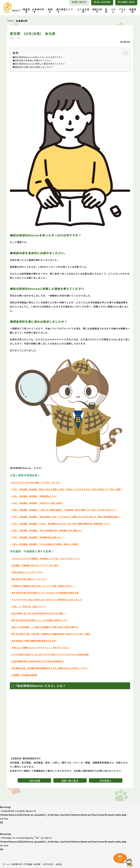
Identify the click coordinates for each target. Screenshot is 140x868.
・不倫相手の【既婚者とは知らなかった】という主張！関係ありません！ (42, 586)
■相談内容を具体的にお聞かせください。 (33, 60)
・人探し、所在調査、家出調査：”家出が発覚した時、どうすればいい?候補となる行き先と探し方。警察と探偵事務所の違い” (65, 517)
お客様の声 (16, 864)
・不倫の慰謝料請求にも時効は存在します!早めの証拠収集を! (37, 661)
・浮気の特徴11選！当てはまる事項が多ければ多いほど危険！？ (38, 613)
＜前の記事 (34, 780)
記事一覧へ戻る (70, 780)
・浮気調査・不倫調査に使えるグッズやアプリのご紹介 (34, 565)
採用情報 (133, 10)
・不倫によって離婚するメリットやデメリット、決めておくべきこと (40, 648)
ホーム (6, 864)
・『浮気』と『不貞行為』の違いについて (28, 607)
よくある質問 (83, 10)
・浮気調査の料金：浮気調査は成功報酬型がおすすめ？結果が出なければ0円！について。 (49, 668)
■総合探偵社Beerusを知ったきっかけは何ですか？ (38, 57)
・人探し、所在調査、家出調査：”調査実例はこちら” (34, 496)
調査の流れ (97, 10)
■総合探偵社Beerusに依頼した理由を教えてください (39, 64)
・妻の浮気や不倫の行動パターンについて (28, 579)
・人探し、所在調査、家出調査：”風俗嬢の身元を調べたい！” (37, 537)
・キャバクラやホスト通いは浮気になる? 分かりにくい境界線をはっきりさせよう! (46, 600)
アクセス (122, 10)
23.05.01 (125, 42)
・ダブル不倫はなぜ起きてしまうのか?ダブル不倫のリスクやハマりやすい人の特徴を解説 (49, 654)
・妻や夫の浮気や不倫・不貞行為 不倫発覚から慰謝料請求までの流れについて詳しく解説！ (51, 634)
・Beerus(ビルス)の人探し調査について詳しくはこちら (35, 483)
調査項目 (26, 10)
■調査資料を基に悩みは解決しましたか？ (33, 67)
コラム (113, 10)
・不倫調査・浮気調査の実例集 (24, 675)
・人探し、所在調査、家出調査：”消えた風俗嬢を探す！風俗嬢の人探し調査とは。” (47, 530)
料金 (106, 10)
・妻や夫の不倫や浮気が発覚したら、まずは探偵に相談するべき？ (39, 620)
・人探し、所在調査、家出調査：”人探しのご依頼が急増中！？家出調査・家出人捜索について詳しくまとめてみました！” (64, 510)
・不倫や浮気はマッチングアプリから (26, 572)
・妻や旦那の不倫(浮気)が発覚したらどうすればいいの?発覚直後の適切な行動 (44, 593)
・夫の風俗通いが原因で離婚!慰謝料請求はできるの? (33, 641)
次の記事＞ (106, 780)
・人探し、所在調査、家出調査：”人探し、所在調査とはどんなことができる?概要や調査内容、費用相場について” (60, 524)
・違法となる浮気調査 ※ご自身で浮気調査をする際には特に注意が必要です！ (45, 627)
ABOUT (16, 10)
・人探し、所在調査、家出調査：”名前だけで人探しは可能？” (37, 503)
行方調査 (28, 864)
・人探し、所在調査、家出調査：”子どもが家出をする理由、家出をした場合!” (45, 544)
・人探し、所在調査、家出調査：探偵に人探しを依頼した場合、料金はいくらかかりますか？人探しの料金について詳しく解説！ (66, 489)
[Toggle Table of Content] (124, 53)
